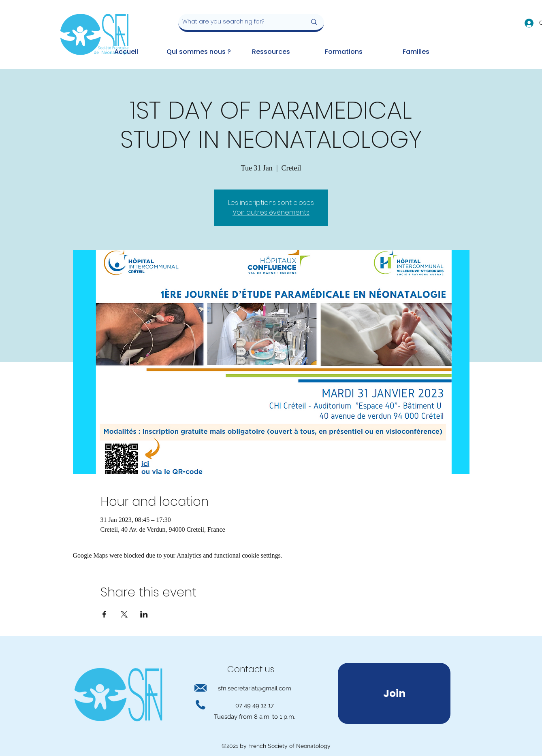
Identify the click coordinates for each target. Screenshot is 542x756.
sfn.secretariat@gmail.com (255, 688)
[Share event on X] (124, 614)
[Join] (394, 693)
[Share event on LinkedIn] (144, 614)
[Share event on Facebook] (104, 614)
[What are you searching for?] (238, 22)
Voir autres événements (271, 212)
